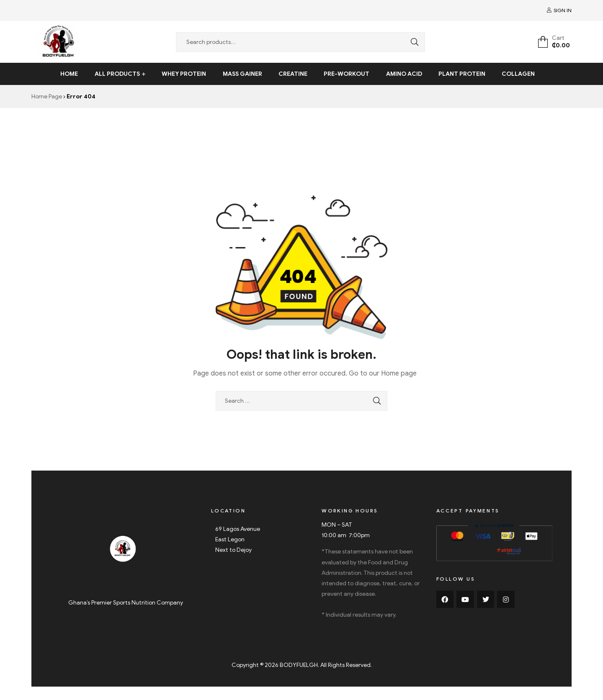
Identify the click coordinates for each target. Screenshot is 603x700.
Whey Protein (184, 74)
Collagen (518, 74)
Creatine (293, 74)
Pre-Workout (347, 74)
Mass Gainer (242, 74)
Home (69, 74)
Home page (399, 373)
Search (412, 42)
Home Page (47, 97)
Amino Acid (404, 74)
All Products (117, 74)
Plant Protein (462, 74)
